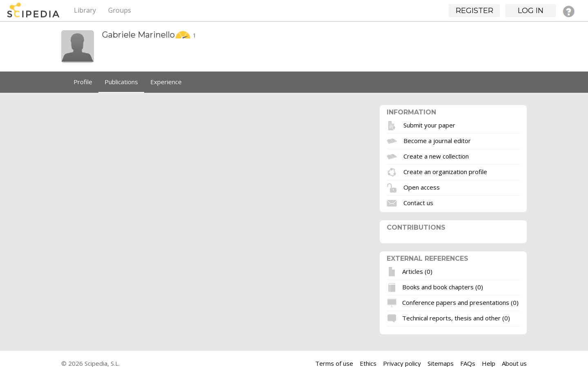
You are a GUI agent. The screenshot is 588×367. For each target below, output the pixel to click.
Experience (166, 82)
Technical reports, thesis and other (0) (456, 318)
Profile (83, 82)
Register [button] (474, 11)
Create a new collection (436, 156)
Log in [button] (531, 11)
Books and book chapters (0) (443, 286)
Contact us (418, 202)
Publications (121, 82)
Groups (120, 10)
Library (85, 10)
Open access (422, 187)
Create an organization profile (445, 171)
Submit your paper (429, 125)
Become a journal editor (437, 140)
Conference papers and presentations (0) (460, 302)
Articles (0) (417, 271)
